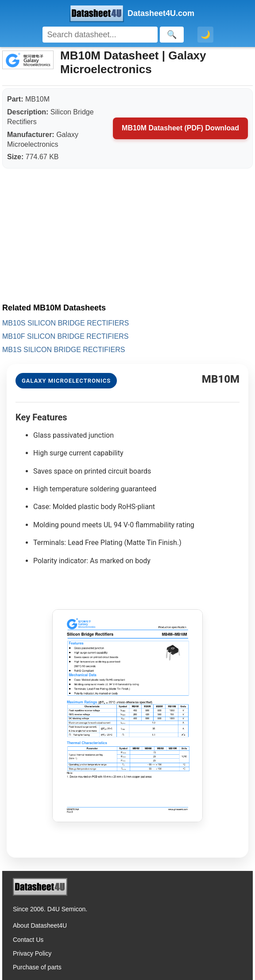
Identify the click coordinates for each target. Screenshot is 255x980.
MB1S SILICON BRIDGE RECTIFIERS (64, 350)
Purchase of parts (37, 967)
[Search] (100, 35)
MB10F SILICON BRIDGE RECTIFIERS (65, 336)
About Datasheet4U (40, 925)
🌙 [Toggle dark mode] (205, 35)
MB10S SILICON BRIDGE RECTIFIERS (66, 323)
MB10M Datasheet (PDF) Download (180, 128)
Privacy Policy (32, 953)
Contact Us (28, 940)
